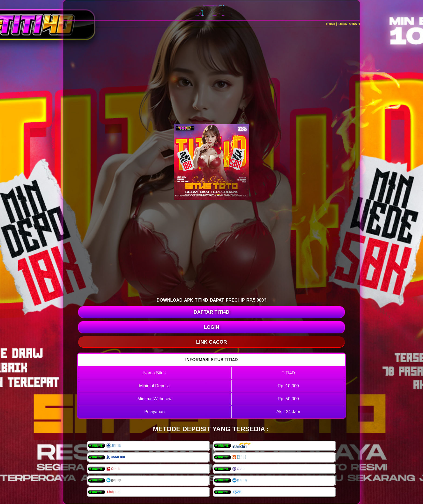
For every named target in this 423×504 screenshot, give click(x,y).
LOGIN (212, 327)
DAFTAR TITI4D (212, 312)
